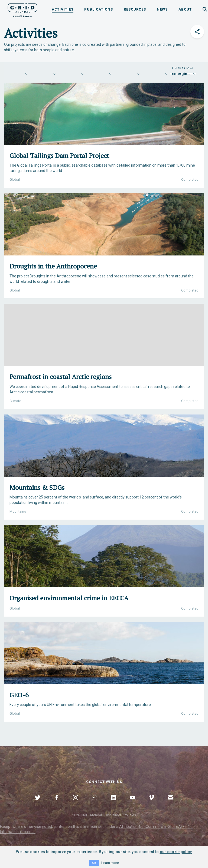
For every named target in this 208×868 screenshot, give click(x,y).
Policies (130, 815)
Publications (99, 9)
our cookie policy (176, 852)
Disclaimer (113, 815)
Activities (63, 9)
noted (47, 827)
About (185, 9)
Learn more (110, 863)
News (162, 9)
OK (94, 863)
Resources (135, 9)
